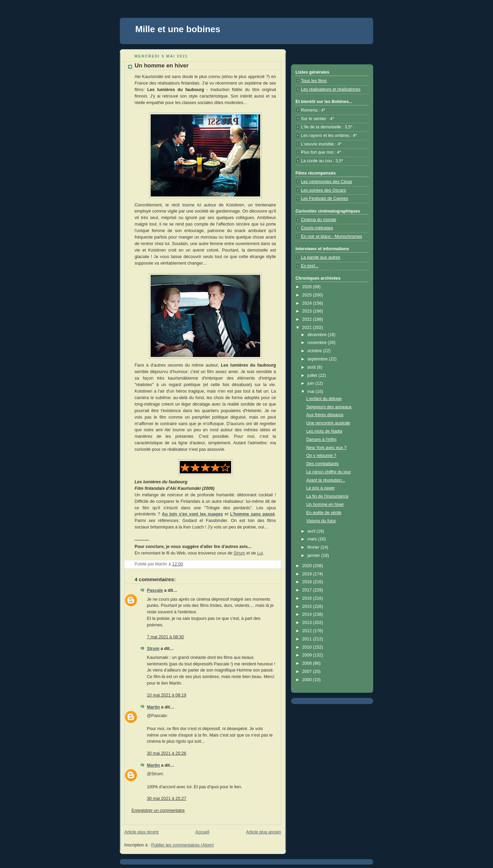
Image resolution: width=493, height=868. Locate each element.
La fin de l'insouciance (328, 496)
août (312, 367)
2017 (308, 590)
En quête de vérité (324, 513)
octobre (315, 351)
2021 (308, 328)
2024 (308, 303)
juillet (313, 375)
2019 (308, 574)
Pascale (155, 590)
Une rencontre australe (328, 423)
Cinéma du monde (319, 220)
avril (312, 531)
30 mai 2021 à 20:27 (167, 799)
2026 (308, 287)
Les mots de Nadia (324, 431)
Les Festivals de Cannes (325, 199)
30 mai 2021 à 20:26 (167, 753)
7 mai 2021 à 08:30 (165, 637)
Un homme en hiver (325, 505)
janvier (314, 556)
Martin (153, 707)
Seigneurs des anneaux (329, 407)
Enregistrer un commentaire (158, 810)
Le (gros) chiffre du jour (329, 472)
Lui (260, 553)
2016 (308, 598)
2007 (308, 672)
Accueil (203, 832)
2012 (308, 631)
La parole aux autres (321, 257)
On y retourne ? (321, 456)
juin (311, 383)
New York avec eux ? (327, 448)
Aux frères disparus (325, 415)
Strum (239, 553)
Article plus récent (141, 832)
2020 (308, 566)
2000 (308, 680)
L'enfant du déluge (324, 399)
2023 (308, 311)
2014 (308, 614)
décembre (318, 335)
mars (313, 539)
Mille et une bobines (178, 29)
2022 (308, 319)
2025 (308, 295)
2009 (308, 655)
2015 (308, 607)
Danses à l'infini (321, 439)
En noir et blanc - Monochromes (332, 237)
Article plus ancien (264, 832)
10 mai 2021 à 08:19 (167, 695)
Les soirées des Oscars (324, 190)
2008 (308, 663)
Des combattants (323, 464)
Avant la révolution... (326, 480)
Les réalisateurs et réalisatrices (331, 89)
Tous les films (314, 81)
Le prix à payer (321, 488)
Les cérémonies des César (327, 182)
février (314, 547)
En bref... (310, 266)
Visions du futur (321, 521)
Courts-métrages (317, 228)
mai (312, 392)
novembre (318, 343)
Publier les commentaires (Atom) (183, 845)
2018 (308, 582)
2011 (308, 639)
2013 (308, 623)
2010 (308, 647)
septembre (318, 359)
